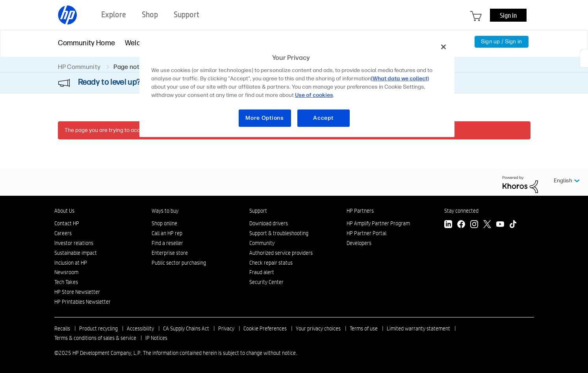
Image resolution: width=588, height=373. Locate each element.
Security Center (266, 282)
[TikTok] (513, 225)
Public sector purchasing (179, 263)
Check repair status (271, 263)
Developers (359, 243)
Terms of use (364, 328)
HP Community (79, 67)
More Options (264, 118)
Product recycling (98, 328)
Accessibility (140, 328)
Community (262, 243)
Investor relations (74, 243)
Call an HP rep (167, 233)
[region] (297, 87)
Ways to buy (165, 211)
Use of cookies (314, 95)
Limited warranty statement (418, 328)
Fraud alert (262, 272)
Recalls (62, 328)
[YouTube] (500, 225)
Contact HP (67, 223)
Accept (323, 118)
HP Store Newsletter (77, 292)
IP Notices (156, 338)
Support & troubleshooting (279, 233)
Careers (63, 233)
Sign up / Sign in (502, 42)
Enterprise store (170, 253)
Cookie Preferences (265, 328)
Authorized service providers (281, 253)
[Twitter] (487, 225)
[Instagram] (474, 225)
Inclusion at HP (71, 263)
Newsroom (66, 272)
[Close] (443, 47)
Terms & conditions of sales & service (95, 338)
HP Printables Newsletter (83, 302)
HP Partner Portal (366, 233)
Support (258, 211)
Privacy (226, 328)
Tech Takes (66, 282)
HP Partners (360, 211)
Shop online (164, 223)
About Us (64, 211)
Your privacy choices (318, 328)
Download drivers (269, 223)
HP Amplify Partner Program (378, 223)
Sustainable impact (76, 253)
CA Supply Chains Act (186, 328)
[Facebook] (461, 225)
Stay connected (461, 211)
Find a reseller (167, 243)
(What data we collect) (400, 79)
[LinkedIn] (448, 225)
